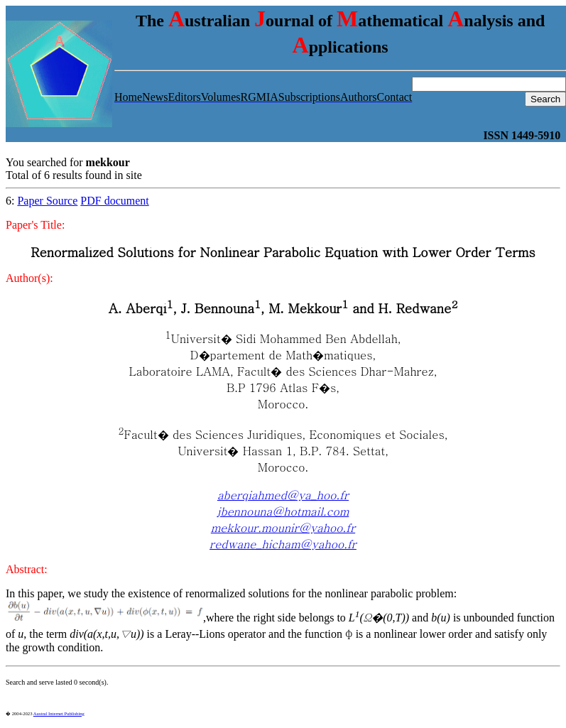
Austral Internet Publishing (59, 713)
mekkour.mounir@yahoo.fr (283, 527)
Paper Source (47, 201)
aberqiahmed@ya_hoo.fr (283, 495)
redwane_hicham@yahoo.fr (283, 544)
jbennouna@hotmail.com (283, 511)
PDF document (114, 201)
